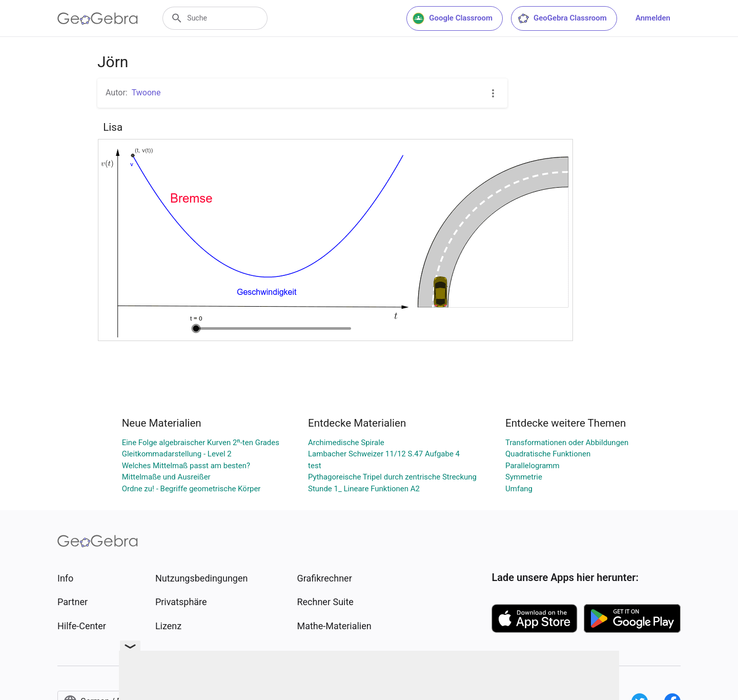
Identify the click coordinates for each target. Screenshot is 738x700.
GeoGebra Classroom (562, 18)
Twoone (146, 93)
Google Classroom (453, 18)
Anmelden (653, 18)
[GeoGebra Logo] (98, 18)
